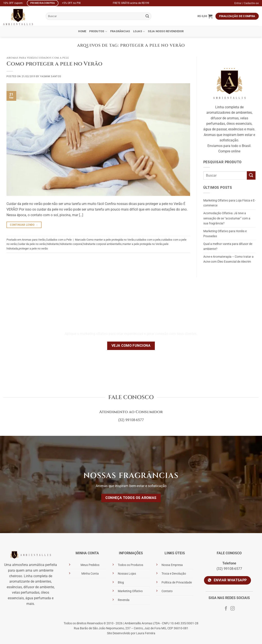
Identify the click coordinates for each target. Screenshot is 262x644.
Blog (121, 582)
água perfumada (38, 598)
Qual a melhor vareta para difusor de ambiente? (228, 246)
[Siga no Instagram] (233, 609)
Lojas (139, 31)
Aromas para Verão (21, 58)
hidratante (53, 244)
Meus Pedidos (90, 565)
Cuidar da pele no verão (32, 244)
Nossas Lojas (127, 574)
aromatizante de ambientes (30, 581)
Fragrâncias (120, 31)
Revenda (124, 600)
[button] (205, 16)
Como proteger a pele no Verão (54, 64)
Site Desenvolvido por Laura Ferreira (131, 633)
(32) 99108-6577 (131, 420)
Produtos (98, 31)
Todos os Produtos (130, 565)
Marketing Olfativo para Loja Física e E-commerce (229, 203)
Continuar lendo (24, 225)
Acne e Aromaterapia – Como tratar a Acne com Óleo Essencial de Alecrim (228, 259)
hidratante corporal (71, 244)
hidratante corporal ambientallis (102, 244)
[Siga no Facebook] (226, 609)
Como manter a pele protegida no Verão (110, 240)
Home (82, 31)
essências (14, 587)
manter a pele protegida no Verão (142, 244)
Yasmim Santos (51, 76)
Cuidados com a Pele (53, 58)
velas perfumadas (26, 592)
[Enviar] (147, 16)
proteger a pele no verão (33, 248)
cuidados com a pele (148, 240)
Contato (167, 591)
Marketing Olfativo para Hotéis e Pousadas (225, 234)
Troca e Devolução (174, 574)
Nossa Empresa (172, 565)
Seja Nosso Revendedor (166, 31)
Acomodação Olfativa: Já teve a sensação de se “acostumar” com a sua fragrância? (227, 218)
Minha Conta (90, 574)
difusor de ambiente (39, 587)
